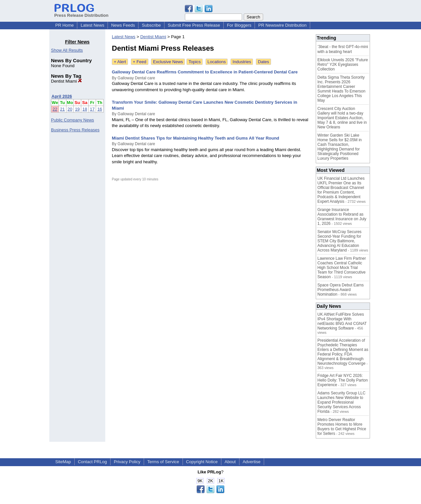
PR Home (64, 25)
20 (70, 109)
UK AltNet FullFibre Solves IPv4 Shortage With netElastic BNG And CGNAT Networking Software (342, 321)
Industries (242, 62)
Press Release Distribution (81, 13)
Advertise (252, 462)
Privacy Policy (127, 462)
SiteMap (63, 462)
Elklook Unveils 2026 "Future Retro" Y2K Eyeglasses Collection (343, 65)
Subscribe (151, 25)
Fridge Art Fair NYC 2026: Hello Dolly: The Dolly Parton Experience (343, 380)
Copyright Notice (202, 462)
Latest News (92, 25)
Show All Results (67, 50)
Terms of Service (163, 462)
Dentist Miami (66, 81)
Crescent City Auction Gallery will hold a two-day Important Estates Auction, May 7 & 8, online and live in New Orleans (342, 118)
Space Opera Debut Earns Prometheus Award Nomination (341, 290)
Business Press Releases (75, 130)
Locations (217, 62)
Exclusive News (168, 62)
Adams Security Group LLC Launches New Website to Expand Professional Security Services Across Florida (341, 402)
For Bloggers (239, 25)
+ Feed (140, 62)
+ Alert (120, 62)
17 (92, 109)
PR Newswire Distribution (282, 25)
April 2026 (62, 96)
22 (55, 109)
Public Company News (73, 120)
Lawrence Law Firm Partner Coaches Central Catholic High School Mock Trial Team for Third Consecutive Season (342, 268)
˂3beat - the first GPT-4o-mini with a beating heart (343, 49)
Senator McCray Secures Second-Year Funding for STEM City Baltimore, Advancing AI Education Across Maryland (339, 241)
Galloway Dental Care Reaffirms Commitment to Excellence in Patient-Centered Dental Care (205, 72)
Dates (263, 62)
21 (62, 109)
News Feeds (123, 25)
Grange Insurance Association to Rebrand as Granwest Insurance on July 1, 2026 (342, 217)
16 (100, 109)
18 (85, 109)
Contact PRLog (92, 462)
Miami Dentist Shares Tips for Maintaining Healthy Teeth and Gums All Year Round (196, 138)
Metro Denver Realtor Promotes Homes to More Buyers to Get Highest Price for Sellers (342, 427)
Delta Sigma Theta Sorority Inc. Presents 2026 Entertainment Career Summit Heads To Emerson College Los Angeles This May (341, 89)
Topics (195, 62)
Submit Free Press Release (194, 25)
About (230, 462)
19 (77, 109)
